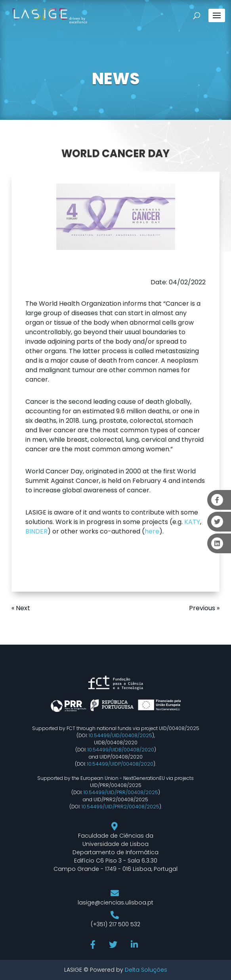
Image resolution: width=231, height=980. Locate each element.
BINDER (36, 531)
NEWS (116, 79)
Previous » (204, 608)
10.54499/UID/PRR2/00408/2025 (120, 807)
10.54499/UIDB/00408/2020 (121, 750)
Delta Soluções (146, 970)
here (152, 531)
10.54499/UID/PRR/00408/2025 (121, 792)
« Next (21, 608)
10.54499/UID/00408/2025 (120, 735)
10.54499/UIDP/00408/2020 (120, 764)
